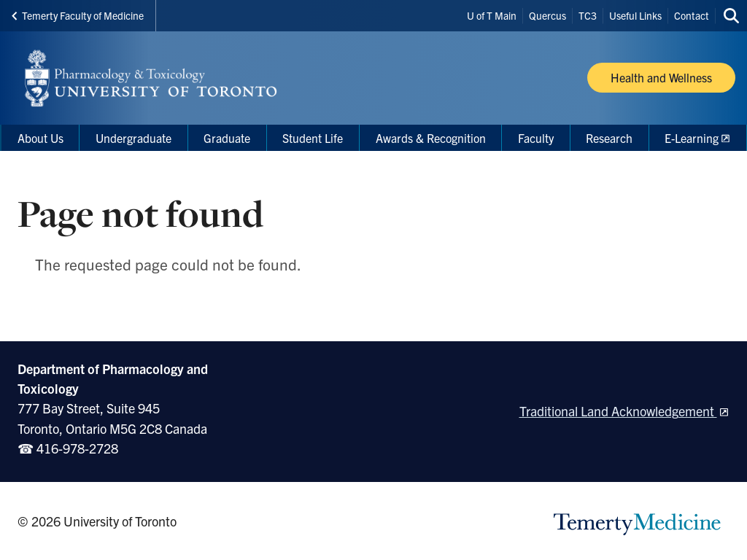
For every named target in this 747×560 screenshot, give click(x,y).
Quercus (547, 15)
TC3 (588, 15)
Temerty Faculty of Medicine (78, 15)
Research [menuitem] (609, 138)
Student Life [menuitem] (313, 138)
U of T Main (492, 15)
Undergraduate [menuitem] (133, 138)
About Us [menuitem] (40, 138)
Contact (692, 15)
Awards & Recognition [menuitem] (431, 138)
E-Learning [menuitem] (692, 138)
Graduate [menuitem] (227, 138)
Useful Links (635, 15)
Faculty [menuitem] (536, 138)
